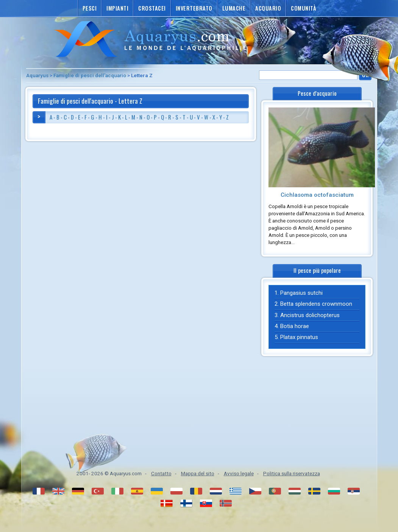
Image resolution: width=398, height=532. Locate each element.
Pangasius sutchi (301, 293)
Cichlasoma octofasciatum (317, 195)
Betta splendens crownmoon (316, 304)
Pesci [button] (90, 8)
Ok (365, 75)
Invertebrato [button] (194, 8)
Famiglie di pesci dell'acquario (90, 75)
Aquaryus (37, 75)
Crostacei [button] (152, 8)
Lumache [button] (234, 8)
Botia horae (295, 326)
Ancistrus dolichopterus (310, 315)
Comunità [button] (304, 8)
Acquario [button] (268, 8)
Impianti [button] (117, 8)
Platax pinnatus (299, 337)
